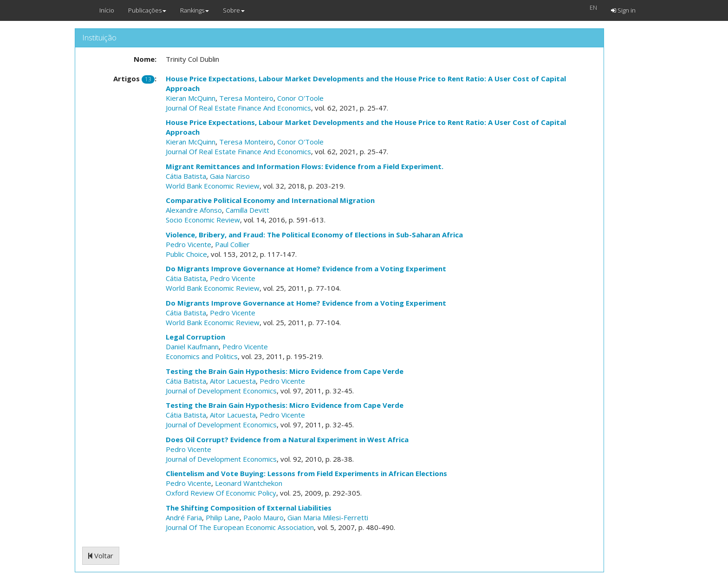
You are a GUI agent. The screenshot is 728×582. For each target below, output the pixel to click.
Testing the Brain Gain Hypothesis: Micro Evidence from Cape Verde (285, 371)
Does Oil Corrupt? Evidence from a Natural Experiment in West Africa (287, 439)
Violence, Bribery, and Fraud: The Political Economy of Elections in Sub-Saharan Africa (314, 235)
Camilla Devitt (247, 210)
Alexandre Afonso (194, 210)
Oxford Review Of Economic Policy (221, 493)
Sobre (234, 10)
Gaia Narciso (230, 176)
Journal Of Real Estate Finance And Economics (238, 108)
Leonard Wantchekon (249, 483)
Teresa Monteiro (246, 98)
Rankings (195, 10)
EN (593, 7)
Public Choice (186, 254)
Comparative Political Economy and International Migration (270, 200)
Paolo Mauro (263, 517)
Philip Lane (223, 517)
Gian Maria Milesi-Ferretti (328, 517)
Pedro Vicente (188, 244)
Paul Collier (232, 244)
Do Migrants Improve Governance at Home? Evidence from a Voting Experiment (306, 268)
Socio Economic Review (203, 220)
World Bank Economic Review (213, 186)
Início (107, 10)
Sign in (623, 10)
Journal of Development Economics (221, 391)
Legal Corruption (195, 337)
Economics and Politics (202, 356)
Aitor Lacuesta (233, 381)
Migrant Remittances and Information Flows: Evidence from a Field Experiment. (305, 166)
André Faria (184, 517)
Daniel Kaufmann (192, 347)
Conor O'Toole (300, 98)
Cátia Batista (186, 176)
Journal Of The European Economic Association (240, 527)
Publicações (147, 10)
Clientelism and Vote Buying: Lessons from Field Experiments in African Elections (306, 473)
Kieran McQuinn (191, 98)
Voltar (101, 556)
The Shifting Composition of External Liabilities (249, 508)
